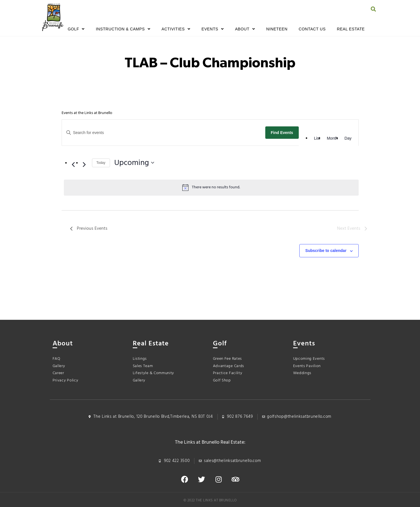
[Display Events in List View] (317, 138)
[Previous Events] (73, 164)
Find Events (282, 133)
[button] (373, 9)
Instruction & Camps (123, 29)
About (245, 29)
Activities (176, 29)
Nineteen (277, 29)
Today (101, 163)
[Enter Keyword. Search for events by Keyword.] (162, 133)
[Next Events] (84, 164)
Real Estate (351, 29)
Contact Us (312, 29)
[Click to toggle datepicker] (134, 163)
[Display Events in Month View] (332, 138)
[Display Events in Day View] (348, 138)
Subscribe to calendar (326, 251)
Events (213, 29)
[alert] (211, 187)
